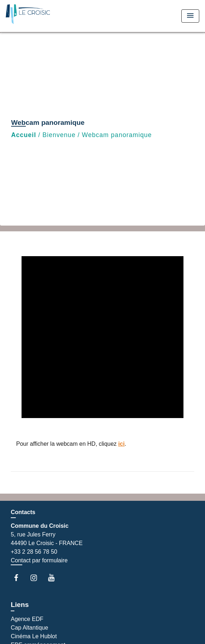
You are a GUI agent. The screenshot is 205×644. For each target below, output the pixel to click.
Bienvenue (59, 135)
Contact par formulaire (39, 560)
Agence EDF (27, 619)
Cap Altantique (29, 628)
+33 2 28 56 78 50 (34, 552)
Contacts (23, 512)
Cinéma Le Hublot (34, 636)
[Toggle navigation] (190, 16)
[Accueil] (33, 16)
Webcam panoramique (117, 135)
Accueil (24, 135)
